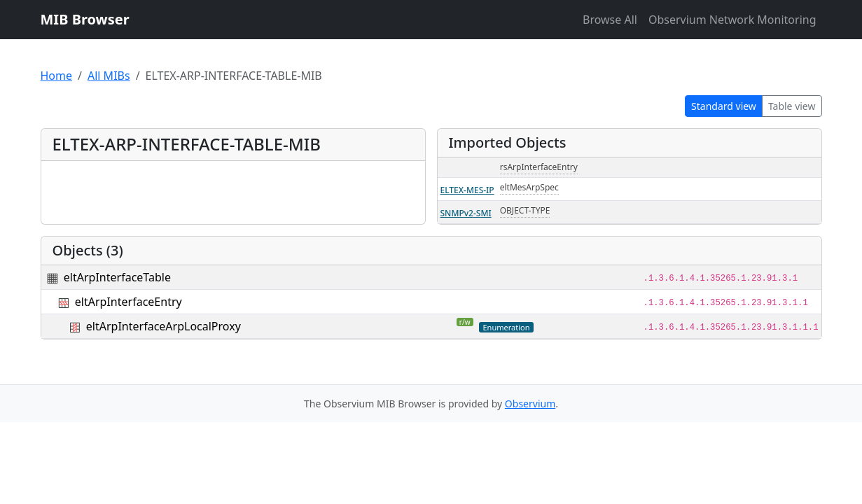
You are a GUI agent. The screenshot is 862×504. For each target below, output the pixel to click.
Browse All (610, 20)
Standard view (724, 106)
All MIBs (109, 76)
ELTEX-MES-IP (467, 190)
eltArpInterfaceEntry (128, 302)
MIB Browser (85, 19)
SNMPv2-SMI (466, 213)
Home (57, 76)
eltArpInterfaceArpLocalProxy (164, 326)
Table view (792, 106)
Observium (530, 404)
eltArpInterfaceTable (117, 277)
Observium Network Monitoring (732, 20)
